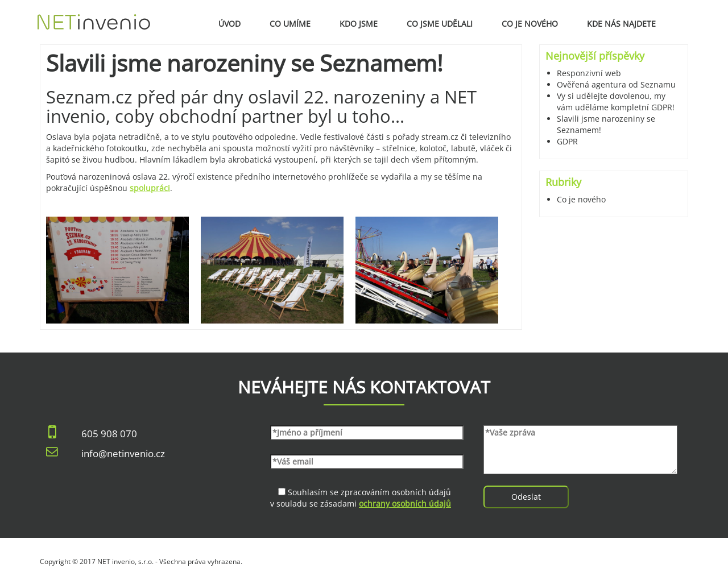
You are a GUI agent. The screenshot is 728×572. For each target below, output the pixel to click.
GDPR (567, 141)
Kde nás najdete (621, 24)
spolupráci (150, 188)
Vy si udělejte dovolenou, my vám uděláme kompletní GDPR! (616, 101)
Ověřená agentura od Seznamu (616, 84)
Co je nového (530, 24)
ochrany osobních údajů (405, 503)
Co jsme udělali (440, 24)
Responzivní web (589, 73)
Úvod (229, 24)
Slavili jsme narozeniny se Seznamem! (245, 63)
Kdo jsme (359, 24)
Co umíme (290, 24)
